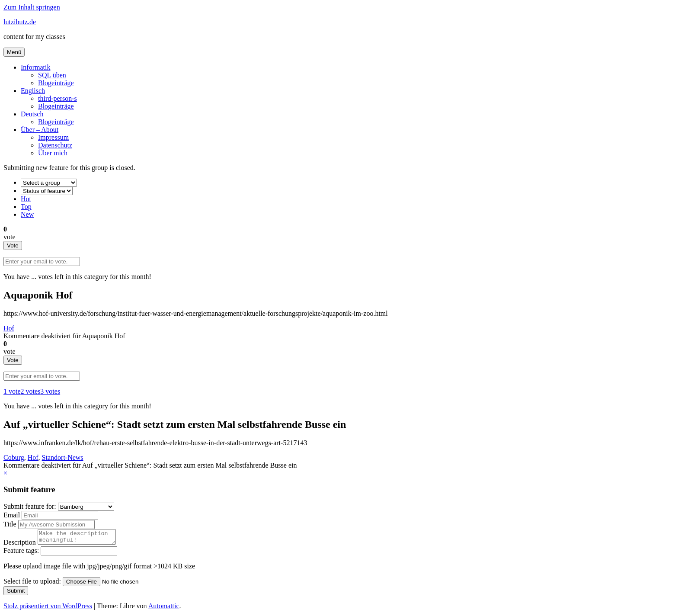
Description (21, 545)
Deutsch (32, 114)
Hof (9, 328)
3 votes (50, 391)
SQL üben (52, 75)
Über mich (53, 153)
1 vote (12, 391)
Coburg (14, 457)
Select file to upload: (33, 584)
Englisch (33, 91)
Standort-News (63, 457)
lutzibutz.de (20, 22)
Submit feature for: (31, 506)
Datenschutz (55, 145)
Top (26, 207)
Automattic (164, 608)
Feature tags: (22, 553)
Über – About (40, 130)
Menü (14, 52)
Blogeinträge (56, 83)
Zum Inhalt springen (32, 7)
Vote (13, 245)
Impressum (53, 137)
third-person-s (58, 98)
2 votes (31, 391)
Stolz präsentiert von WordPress (48, 608)
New (27, 214)
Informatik (35, 67)
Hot (26, 199)
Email (13, 515)
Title (11, 524)
